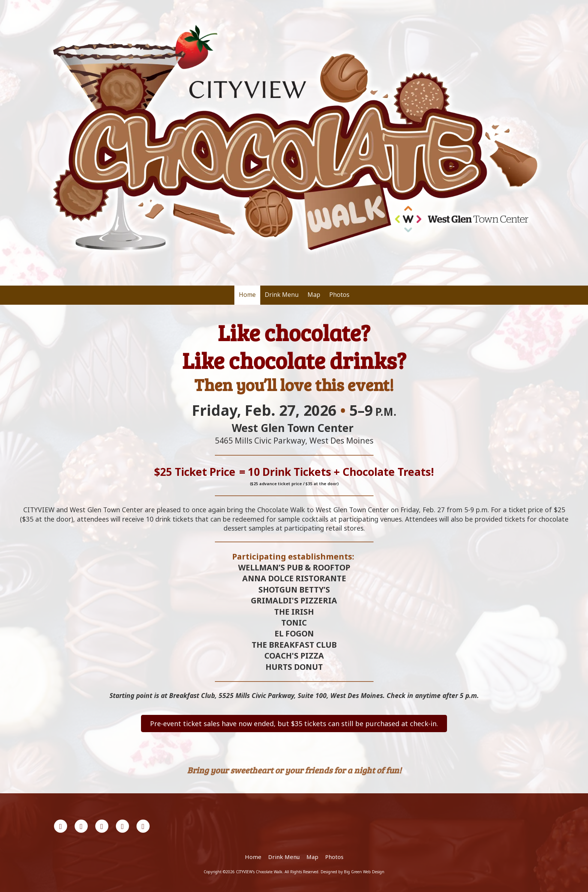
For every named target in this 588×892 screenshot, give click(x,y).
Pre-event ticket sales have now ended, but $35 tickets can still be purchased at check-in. (294, 724)
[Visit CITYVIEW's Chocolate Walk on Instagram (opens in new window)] (143, 826)
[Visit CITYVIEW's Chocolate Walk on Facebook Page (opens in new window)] (61, 826)
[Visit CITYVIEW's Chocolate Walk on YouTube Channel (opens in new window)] (122, 826)
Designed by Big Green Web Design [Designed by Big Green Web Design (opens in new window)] (352, 872)
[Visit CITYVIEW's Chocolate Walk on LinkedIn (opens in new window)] (102, 826)
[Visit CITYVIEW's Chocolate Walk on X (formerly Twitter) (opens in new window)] (81, 826)
